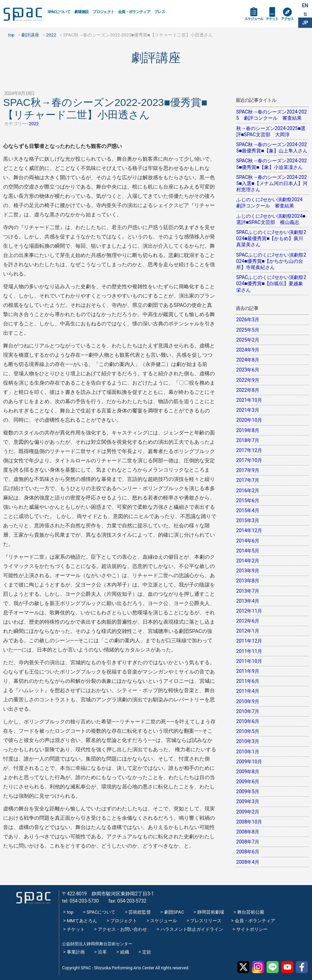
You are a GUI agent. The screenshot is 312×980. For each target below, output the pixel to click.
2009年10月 (249, 762)
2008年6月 (248, 852)
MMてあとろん (82, 921)
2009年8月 (248, 772)
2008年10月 (249, 822)
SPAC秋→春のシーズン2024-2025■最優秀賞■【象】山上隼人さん (272, 148)
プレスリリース (206, 921)
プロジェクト (103, 12)
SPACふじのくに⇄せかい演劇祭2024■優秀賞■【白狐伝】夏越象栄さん (271, 283)
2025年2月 (248, 340)
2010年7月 (248, 711)
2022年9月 (248, 380)
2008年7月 (248, 842)
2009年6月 (248, 782)
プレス (160, 12)
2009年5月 (248, 791)
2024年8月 (248, 360)
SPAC (23, 14)
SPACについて (59, 12)
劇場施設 (81, 12)
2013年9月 (248, 571)
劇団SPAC (174, 912)
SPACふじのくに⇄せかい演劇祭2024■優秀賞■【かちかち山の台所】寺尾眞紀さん (271, 261)
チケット (272, 19)
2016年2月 (248, 491)
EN (305, 6)
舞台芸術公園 (251, 912)
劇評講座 (156, 58)
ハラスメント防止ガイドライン (192, 929)
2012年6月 (248, 621)
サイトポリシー (252, 929)
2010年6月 (248, 721)
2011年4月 (248, 691)
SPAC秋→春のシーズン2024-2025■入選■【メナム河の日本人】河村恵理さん (272, 183)
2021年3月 (248, 410)
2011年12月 (249, 641)
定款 (147, 952)
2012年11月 (249, 611)
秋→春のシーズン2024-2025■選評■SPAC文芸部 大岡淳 (271, 131)
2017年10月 (249, 460)
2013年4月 (248, 601)
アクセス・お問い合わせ (122, 929)
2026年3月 (248, 320)
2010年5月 (248, 731)
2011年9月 (248, 671)
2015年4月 (248, 510)
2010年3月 (248, 741)
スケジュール (254, 19)
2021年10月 (249, 400)
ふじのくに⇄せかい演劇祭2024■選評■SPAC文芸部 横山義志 (271, 219)
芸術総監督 (140, 912)
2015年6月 (248, 500)
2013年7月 (248, 591)
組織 (125, 952)
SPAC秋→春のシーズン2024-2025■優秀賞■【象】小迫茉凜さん (272, 164)
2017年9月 (248, 470)
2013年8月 (248, 581)
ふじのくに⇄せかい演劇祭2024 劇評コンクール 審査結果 (272, 203)
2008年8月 (248, 832)
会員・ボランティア (134, 12)
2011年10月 (249, 661)
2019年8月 (248, 430)
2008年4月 (248, 862)
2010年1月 (248, 752)
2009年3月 (248, 801)
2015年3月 (248, 520)
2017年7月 (248, 480)
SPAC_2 (33, 898)
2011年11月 (249, 651)
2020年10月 (249, 420)
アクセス (287, 19)
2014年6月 (248, 541)
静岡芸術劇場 (211, 912)
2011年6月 (248, 681)
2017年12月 (249, 450)
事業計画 (76, 952)
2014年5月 (248, 551)
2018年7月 (248, 440)
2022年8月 (248, 390)
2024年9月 (248, 350)
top (70, 912)
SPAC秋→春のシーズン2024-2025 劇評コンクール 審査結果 (272, 115)
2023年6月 (248, 370)
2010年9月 (248, 701)
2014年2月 (248, 561)
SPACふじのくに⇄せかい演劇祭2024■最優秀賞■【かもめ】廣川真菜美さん (271, 238)
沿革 (102, 952)
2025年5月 (248, 330)
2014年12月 (249, 530)
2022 (34, 124)
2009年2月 (248, 812)
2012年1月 (248, 631)
